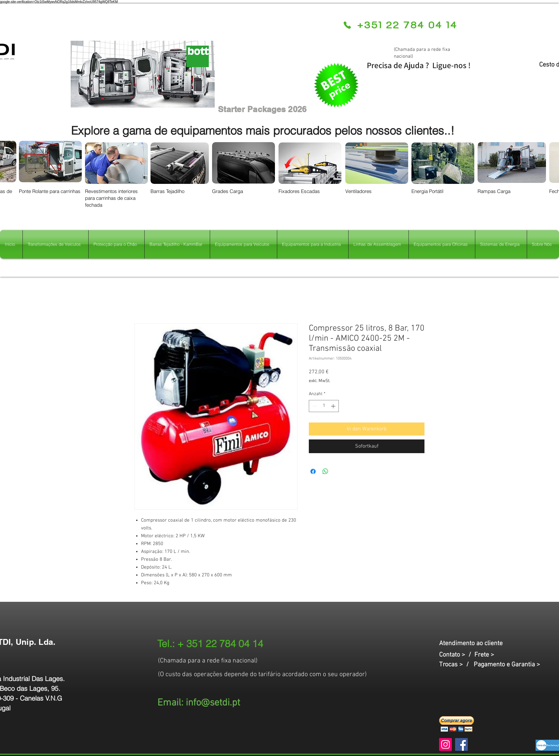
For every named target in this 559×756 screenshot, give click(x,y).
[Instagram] (445, 744)
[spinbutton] (324, 406)
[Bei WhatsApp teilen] (325, 471)
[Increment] (334, 406)
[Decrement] (314, 406)
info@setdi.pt (213, 703)
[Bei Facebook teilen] (313, 471)
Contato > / (457, 655)
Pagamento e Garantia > (507, 665)
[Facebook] (461, 744)
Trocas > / (456, 665)
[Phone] (347, 25)
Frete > (484, 655)
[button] (457, 724)
